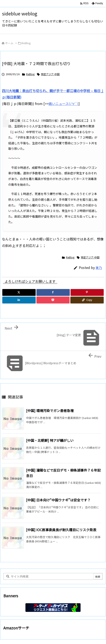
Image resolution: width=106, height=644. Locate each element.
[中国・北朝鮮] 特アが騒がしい (50, 440)
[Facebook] (53, 292)
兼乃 (99, 268)
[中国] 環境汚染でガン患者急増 (50, 411)
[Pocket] (53, 300)
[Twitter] (19, 292)
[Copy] (87, 300)
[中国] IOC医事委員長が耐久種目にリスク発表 (61, 530)
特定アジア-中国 (50, 74)
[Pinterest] (87, 292)
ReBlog (26, 43)
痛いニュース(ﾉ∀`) (63, 104)
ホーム (9, 43)
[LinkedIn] (19, 300)
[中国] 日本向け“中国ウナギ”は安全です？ (58, 500)
